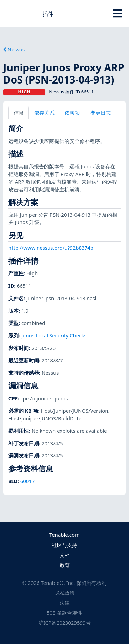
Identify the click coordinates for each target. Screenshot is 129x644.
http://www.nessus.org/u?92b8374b (51, 248)
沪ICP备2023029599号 (64, 623)
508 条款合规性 (64, 613)
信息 (19, 113)
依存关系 (44, 113)
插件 (48, 14)
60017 (28, 481)
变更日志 (101, 113)
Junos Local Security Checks (54, 335)
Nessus (14, 49)
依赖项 (72, 113)
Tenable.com (64, 535)
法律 (65, 603)
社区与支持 (64, 545)
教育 (65, 565)
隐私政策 (65, 593)
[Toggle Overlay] (117, 14)
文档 (65, 555)
